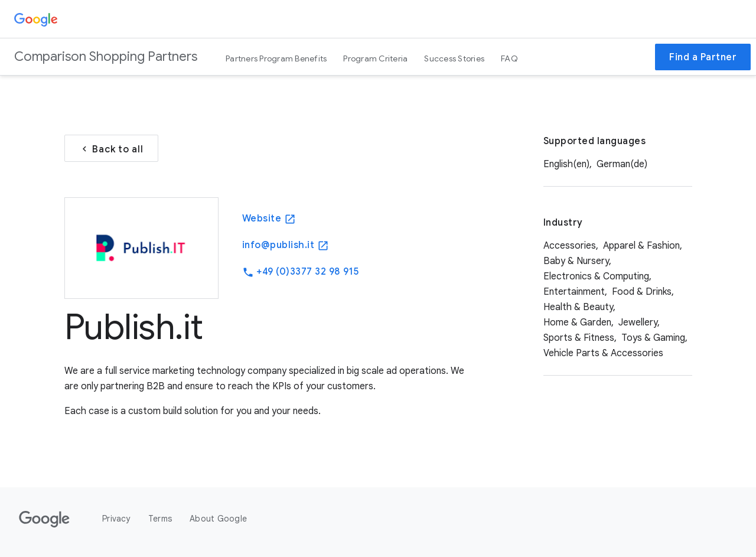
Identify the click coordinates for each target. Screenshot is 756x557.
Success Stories (454, 58)
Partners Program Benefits (276, 58)
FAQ (509, 58)
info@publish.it (286, 245)
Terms (160, 519)
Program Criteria (375, 58)
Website (269, 219)
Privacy (116, 519)
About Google (218, 519)
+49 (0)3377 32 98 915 (301, 272)
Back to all (111, 148)
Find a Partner (703, 57)
